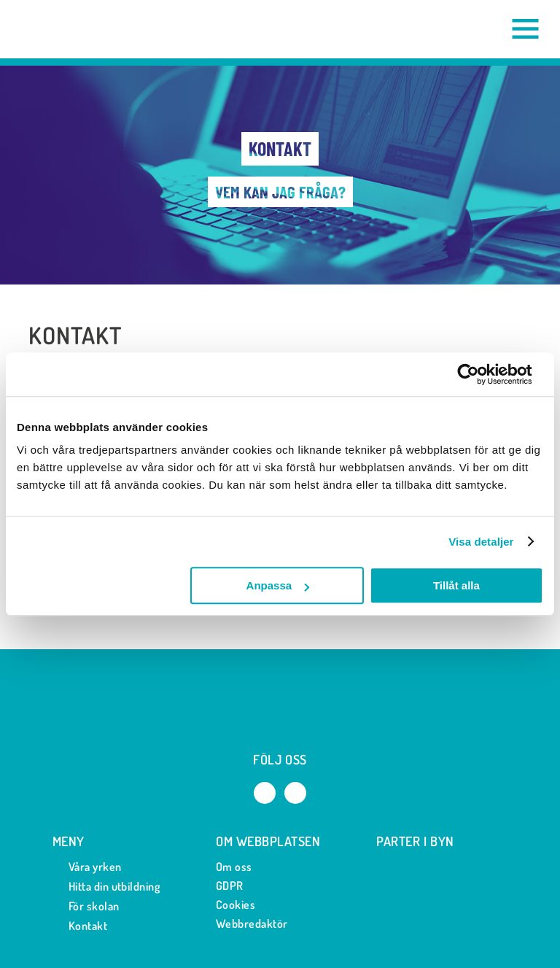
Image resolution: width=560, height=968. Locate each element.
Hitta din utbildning (106, 887)
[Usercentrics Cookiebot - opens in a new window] (479, 374)
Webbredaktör (252, 924)
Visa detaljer (481, 542)
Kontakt (80, 926)
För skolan (86, 906)
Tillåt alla (456, 585)
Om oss (234, 867)
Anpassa (278, 585)
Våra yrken (87, 867)
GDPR (230, 886)
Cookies (236, 905)
